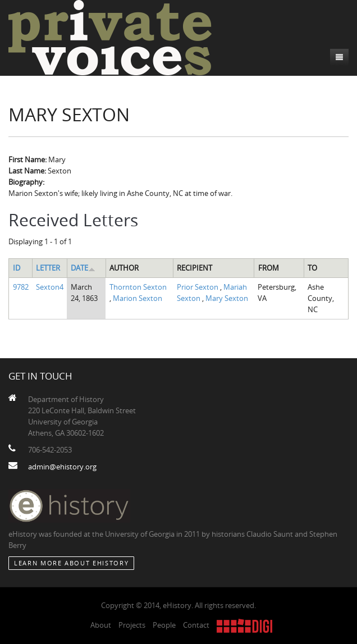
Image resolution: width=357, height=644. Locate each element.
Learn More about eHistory (71, 563)
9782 (21, 287)
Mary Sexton (227, 298)
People (164, 625)
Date (83, 268)
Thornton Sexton (138, 287)
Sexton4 (50, 287)
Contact (196, 625)
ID (17, 268)
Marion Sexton (138, 298)
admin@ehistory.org (62, 467)
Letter (48, 268)
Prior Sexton (198, 287)
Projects (132, 625)
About (101, 625)
